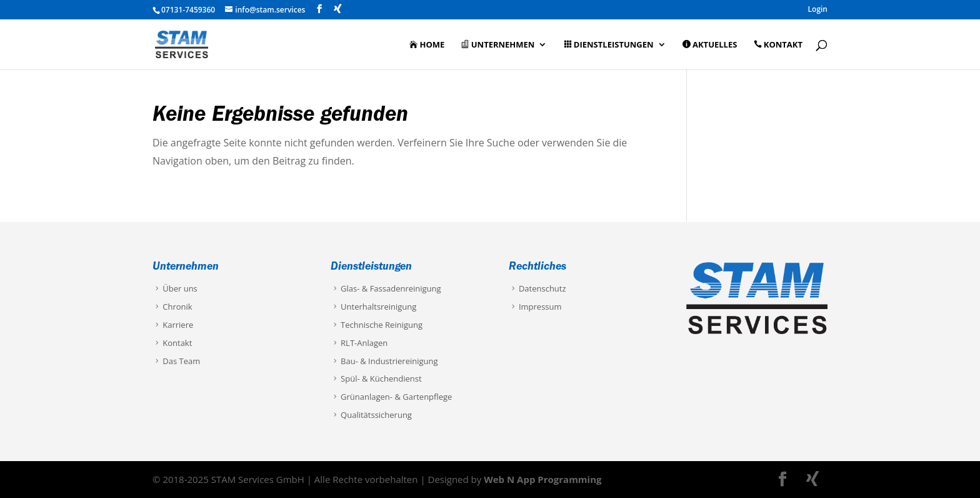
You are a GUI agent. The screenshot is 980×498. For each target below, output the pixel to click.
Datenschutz (537, 288)
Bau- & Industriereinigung (384, 361)
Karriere (173, 325)
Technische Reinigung (377, 325)
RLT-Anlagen (359, 343)
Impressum (535, 307)
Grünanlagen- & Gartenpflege (392, 397)
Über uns (175, 288)
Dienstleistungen (609, 45)
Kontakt (778, 45)
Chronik (172, 307)
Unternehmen (497, 45)
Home (427, 45)
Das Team (176, 361)
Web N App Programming (542, 479)
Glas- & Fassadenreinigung (386, 288)
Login (818, 10)
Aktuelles (710, 45)
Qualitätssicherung (371, 415)
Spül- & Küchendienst (376, 379)
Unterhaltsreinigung (373, 307)
